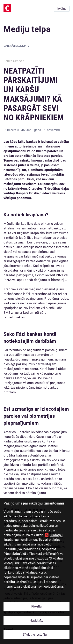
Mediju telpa (27, 29)
